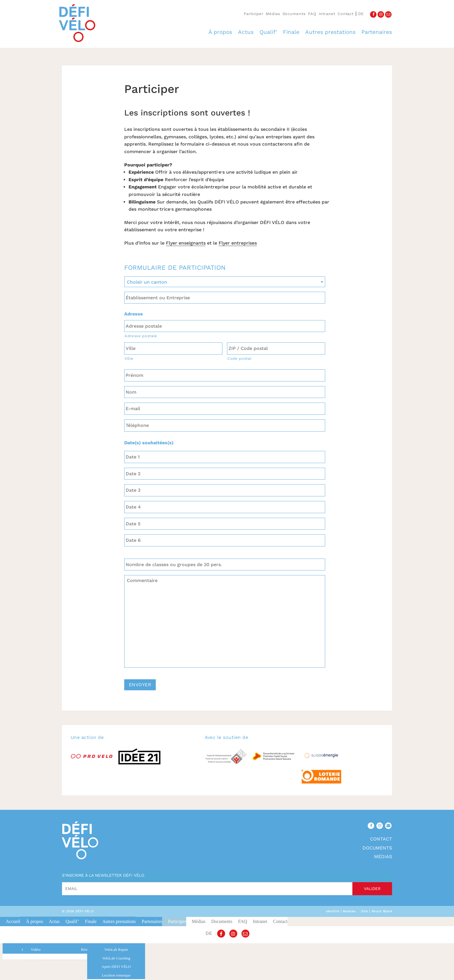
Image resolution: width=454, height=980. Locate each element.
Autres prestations (330, 32)
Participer (254, 14)
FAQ (312, 14)
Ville (129, 358)
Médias (273, 14)
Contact (346, 14)
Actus (246, 32)
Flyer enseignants (186, 243)
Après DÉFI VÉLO (116, 967)
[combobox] (225, 282)
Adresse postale (141, 336)
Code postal (239, 358)
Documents (294, 14)
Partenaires (377, 32)
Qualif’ (268, 32)
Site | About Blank (377, 911)
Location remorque (116, 975)
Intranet (327, 14)
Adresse (133, 314)
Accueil (13, 921)
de (361, 14)
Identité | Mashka (341, 911)
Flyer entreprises (238, 243)
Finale (291, 32)
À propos (220, 32)
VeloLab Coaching (116, 958)
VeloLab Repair (116, 949)
